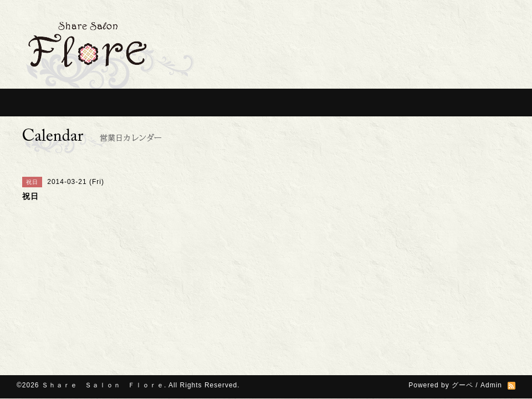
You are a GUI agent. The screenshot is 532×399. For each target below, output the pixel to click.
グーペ (462, 385)
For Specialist (255, 103)
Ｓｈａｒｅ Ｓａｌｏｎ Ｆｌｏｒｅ (103, 385)
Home (39, 103)
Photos (377, 103)
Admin (491, 385)
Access (432, 103)
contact (488, 103)
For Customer (180, 103)
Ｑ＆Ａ (319, 103)
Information (100, 103)
